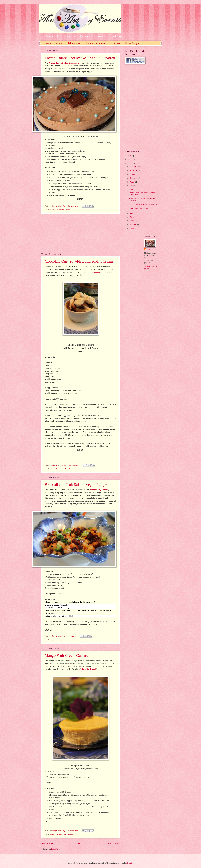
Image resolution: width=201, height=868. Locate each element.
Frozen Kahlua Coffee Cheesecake (64, 63)
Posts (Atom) (56, 849)
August (133, 182)
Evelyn (149, 250)
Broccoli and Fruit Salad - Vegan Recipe (76, 484)
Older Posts (114, 843)
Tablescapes (74, 43)
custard (53, 834)
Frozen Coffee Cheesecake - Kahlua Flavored (80, 58)
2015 (130, 156)
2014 (130, 160)
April (132, 217)
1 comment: (72, 636)
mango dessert (68, 834)
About (59, 43)
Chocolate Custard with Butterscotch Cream (79, 261)
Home (48, 43)
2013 (130, 163)
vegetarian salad (65, 640)
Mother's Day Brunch (93, 272)
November (134, 171)
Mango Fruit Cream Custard (67, 655)
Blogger (130, 863)
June (132, 190)
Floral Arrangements (96, 43)
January (133, 228)
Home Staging (133, 43)
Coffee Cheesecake (57, 210)
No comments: (73, 206)
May (132, 213)
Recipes (116, 43)
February (133, 225)
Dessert (68, 210)
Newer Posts (48, 843)
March (132, 221)
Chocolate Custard (57, 469)
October (133, 174)
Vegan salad (55, 640)
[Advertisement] (81, 234)
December (134, 167)
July (131, 186)
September (134, 178)
